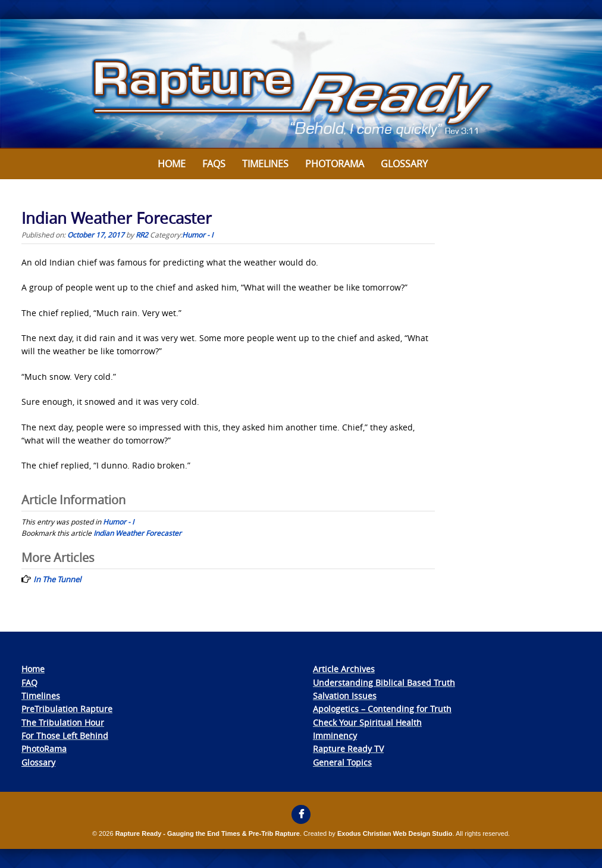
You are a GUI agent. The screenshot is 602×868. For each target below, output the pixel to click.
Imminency (335, 736)
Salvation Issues (345, 696)
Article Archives (344, 669)
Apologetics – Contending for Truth (382, 709)
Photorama (335, 164)
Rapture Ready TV (348, 749)
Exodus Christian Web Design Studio (395, 833)
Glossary (404, 164)
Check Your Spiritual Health (367, 722)
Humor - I (197, 235)
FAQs (214, 164)
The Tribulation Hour (63, 722)
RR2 (142, 235)
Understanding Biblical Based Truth (384, 683)
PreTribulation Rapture (67, 709)
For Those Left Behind (65, 736)
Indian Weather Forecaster (137, 533)
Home (172, 164)
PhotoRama (44, 749)
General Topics (342, 762)
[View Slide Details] (301, 84)
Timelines (265, 164)
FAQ (29, 683)
